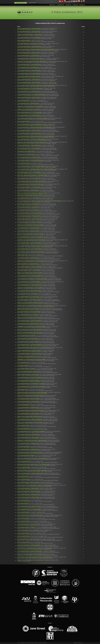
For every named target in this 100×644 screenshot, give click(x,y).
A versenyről (60, 5)
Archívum (75, 5)
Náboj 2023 (52, 5)
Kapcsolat (82, 5)
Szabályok (68, 5)
